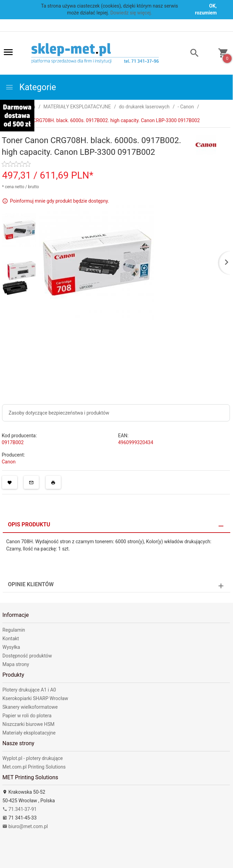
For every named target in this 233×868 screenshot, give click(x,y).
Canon (9, 462)
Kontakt (11, 639)
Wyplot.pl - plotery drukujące (33, 758)
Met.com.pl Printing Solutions (34, 767)
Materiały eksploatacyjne (29, 733)
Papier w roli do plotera (27, 716)
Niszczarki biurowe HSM (29, 724)
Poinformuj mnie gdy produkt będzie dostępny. (59, 201)
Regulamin (14, 630)
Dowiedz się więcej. (131, 13)
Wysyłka (11, 647)
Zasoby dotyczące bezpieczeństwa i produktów (59, 413)
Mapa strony (16, 664)
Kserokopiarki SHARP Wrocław (35, 698)
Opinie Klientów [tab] (31, 584)
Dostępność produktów (27, 656)
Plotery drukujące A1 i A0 (29, 690)
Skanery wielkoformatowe (30, 707)
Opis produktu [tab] (29, 524)
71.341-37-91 (20, 809)
